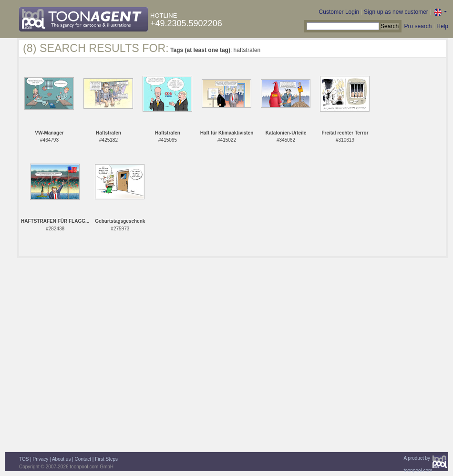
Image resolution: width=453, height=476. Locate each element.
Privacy (41, 459)
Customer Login (339, 12)
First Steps (106, 459)
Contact (83, 459)
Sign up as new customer (396, 12)
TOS (24, 459)
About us (61, 459)
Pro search (418, 26)
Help (442, 26)
